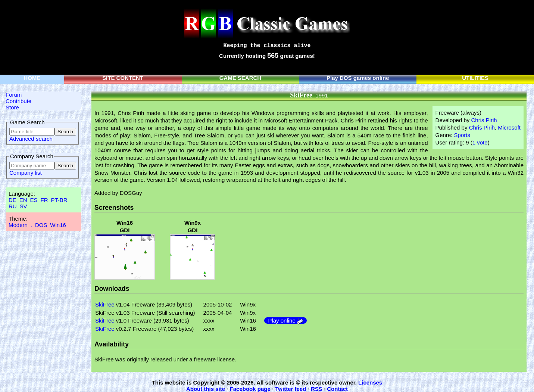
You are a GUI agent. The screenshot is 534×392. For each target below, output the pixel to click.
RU (13, 206)
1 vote (480, 142)
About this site (206, 389)
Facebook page (250, 389)
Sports (462, 135)
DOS (41, 225)
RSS (317, 389)
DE (13, 200)
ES (34, 200)
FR (44, 200)
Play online (285, 321)
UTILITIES (475, 78)
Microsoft (509, 127)
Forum (14, 95)
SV (24, 206)
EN (23, 200)
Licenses (370, 382)
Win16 (58, 225)
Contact (337, 389)
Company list (26, 173)
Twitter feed (291, 389)
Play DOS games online (358, 78)
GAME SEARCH (241, 78)
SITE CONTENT (123, 78)
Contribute (18, 101)
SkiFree (105, 304)
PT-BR (59, 200)
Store (12, 107)
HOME (32, 78)
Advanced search (31, 139)
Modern (18, 225)
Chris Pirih (484, 120)
